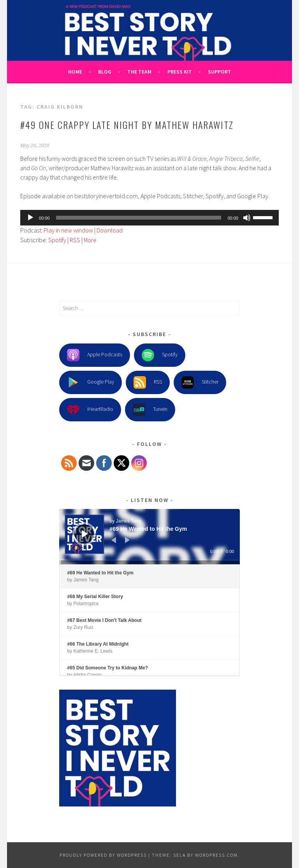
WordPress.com (216, 855)
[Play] (30, 218)
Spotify (57, 240)
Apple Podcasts (95, 355)
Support (220, 72)
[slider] (139, 218)
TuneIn (150, 410)
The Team (139, 72)
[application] (149, 218)
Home (75, 72)
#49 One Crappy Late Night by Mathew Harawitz (127, 125)
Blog (105, 72)
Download (110, 230)
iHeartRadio (90, 410)
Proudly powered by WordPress (103, 855)
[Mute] (247, 218)
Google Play (91, 382)
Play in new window (68, 230)
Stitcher (200, 382)
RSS (75, 240)
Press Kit (180, 72)
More (90, 240)
